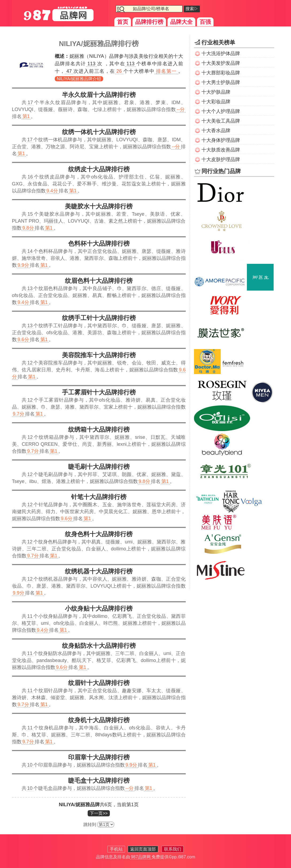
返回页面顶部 (143, 849)
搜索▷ (192, 9)
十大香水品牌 (216, 131)
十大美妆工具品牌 (221, 121)
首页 (123, 22)
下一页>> (99, 813)
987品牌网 (141, 857)
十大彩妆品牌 (216, 102)
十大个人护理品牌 (221, 111)
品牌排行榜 (149, 22)
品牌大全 (181, 22)
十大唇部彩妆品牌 (221, 73)
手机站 (116, 849)
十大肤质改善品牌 (221, 150)
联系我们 (173, 849)
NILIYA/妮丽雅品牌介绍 (79, 79)
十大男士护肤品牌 (221, 82)
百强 (205, 22)
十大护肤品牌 (216, 92)
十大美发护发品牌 (221, 63)
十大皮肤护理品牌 (221, 159)
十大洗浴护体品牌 (221, 54)
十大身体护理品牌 (221, 140)
